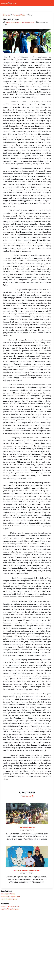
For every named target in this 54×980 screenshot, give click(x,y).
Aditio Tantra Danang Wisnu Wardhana (20, 22)
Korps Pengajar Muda (10, 906)
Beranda (7, 15)
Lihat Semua (27, 796)
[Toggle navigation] (51, 3)
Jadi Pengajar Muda (9, 899)
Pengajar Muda (19, 15)
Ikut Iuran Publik (8, 894)
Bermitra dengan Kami (11, 896)
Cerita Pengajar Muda (10, 909)
